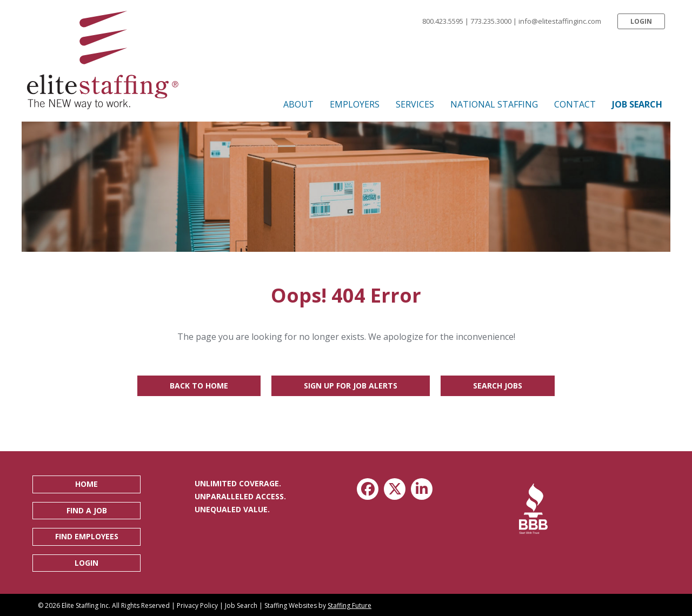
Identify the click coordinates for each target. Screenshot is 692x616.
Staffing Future (350, 605)
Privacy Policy (197, 605)
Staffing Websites (291, 605)
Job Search (241, 605)
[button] (641, 21)
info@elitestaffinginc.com (560, 21)
